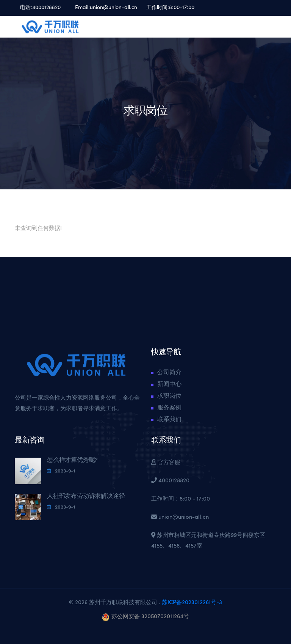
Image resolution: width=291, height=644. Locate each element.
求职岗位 (169, 396)
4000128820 (46, 8)
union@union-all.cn (113, 8)
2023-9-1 (61, 471)
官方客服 (168, 463)
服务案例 (169, 408)
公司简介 (169, 373)
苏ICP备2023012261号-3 (191, 603)
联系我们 (169, 420)
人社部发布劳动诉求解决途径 (86, 496)
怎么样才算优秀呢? (72, 460)
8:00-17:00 (182, 8)
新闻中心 (169, 384)
